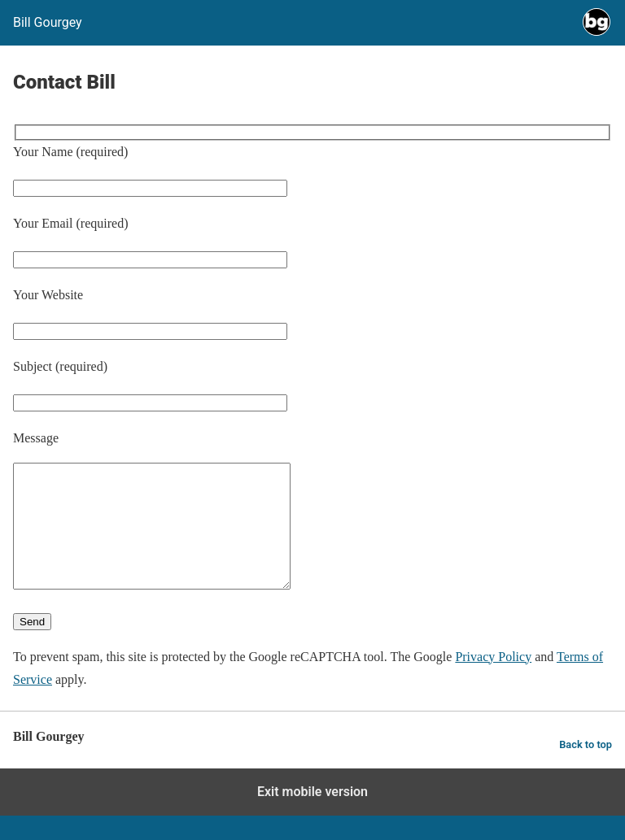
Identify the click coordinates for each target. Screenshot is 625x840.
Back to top (586, 769)
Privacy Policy (493, 681)
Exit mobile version (312, 816)
